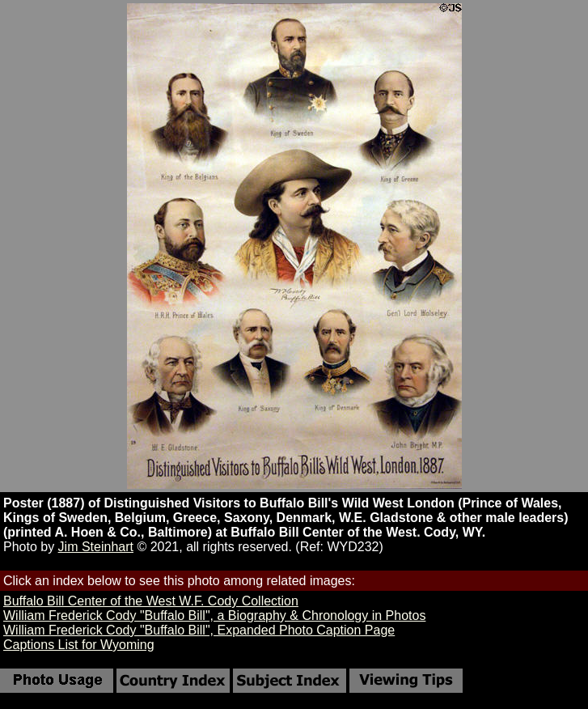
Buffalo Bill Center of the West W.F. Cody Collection (151, 601)
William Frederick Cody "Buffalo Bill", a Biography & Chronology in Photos (214, 616)
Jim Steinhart (96, 547)
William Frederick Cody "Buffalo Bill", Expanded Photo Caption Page (199, 630)
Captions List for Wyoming (79, 645)
